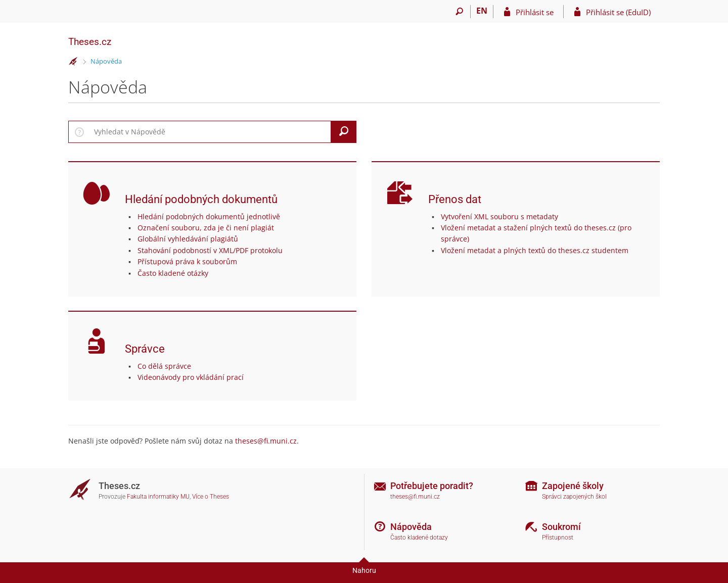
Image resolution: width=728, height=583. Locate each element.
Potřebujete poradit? (432, 486)
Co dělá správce (164, 366)
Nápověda (106, 61)
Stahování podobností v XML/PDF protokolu (210, 250)
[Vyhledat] (344, 132)
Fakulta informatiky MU (158, 497)
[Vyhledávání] (459, 12)
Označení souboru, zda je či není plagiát (206, 228)
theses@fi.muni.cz (266, 441)
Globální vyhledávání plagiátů (188, 239)
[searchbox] (211, 132)
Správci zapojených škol (574, 497)
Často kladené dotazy (419, 538)
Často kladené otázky (173, 273)
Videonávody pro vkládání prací (191, 377)
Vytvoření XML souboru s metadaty (499, 216)
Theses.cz (90, 42)
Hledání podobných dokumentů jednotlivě (209, 216)
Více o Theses (211, 497)
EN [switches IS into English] (482, 11)
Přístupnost (558, 538)
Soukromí (561, 527)
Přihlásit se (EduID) (618, 12)
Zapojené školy (573, 486)
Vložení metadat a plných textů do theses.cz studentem (535, 250)
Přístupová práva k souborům (187, 261)
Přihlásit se (535, 12)
